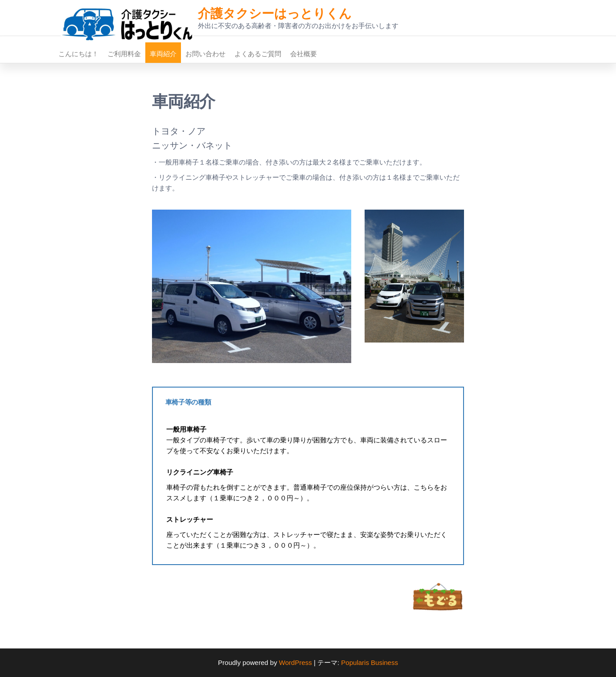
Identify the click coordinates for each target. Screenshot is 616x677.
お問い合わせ (205, 54)
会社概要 (304, 54)
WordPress (296, 663)
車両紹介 (163, 54)
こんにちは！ (78, 54)
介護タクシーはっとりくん (275, 14)
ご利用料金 (124, 54)
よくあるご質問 (258, 54)
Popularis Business (370, 663)
